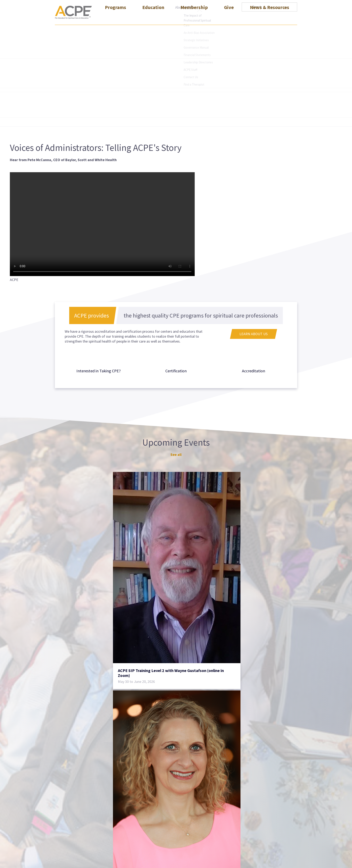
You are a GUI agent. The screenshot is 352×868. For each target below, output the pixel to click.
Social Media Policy (259, 804)
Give (229, 17)
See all (176, 455)
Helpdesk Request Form (210, 834)
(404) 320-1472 (66, 846)
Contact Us (200, 797)
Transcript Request (206, 804)
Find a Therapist (204, 827)
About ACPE (184, 7)
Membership (194, 17)
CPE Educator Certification (160, 797)
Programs (116, 17)
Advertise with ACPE (207, 812)
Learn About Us (254, 334)
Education (153, 17)
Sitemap (251, 797)
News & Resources (270, 17)
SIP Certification (151, 804)
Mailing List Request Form (212, 819)
